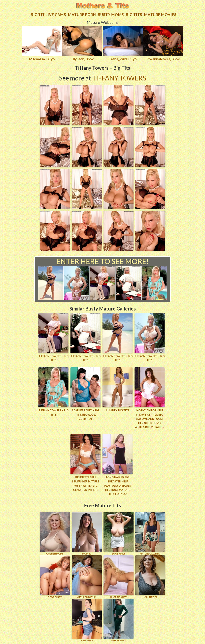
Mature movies (160, 15)
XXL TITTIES (150, 577)
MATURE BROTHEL (87, 577)
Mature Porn (82, 15)
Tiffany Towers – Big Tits (54, 358)
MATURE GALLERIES (150, 533)
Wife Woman (119, 620)
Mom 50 (87, 533)
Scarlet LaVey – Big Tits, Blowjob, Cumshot (85, 415)
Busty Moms (111, 15)
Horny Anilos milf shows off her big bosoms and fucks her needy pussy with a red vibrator (150, 419)
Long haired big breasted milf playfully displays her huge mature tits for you (118, 486)
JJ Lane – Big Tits (118, 410)
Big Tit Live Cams (48, 15)
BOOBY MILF (119, 533)
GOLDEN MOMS (55, 533)
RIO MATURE (87, 620)
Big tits (134, 15)
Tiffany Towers (119, 78)
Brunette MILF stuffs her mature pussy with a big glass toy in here (85, 483)
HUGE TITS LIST (119, 577)
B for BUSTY (55, 577)
